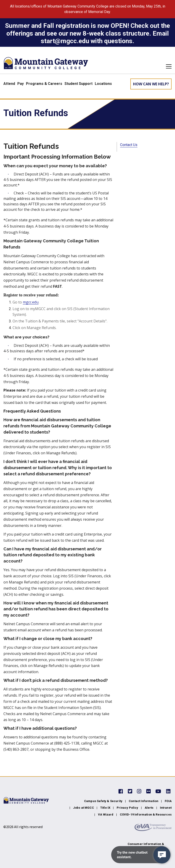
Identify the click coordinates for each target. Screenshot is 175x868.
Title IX (105, 808)
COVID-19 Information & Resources (146, 814)
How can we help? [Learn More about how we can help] (151, 84)
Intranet (166, 808)
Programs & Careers (44, 84)
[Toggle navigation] (167, 66)
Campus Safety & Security (103, 801)
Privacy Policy (127, 808)
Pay (21, 84)
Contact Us (129, 145)
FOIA (168, 801)
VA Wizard (106, 814)
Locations (103, 84)
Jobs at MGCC (84, 808)
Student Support (78, 84)
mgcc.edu (31, 302)
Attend (9, 84)
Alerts (149, 808)
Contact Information (144, 801)
